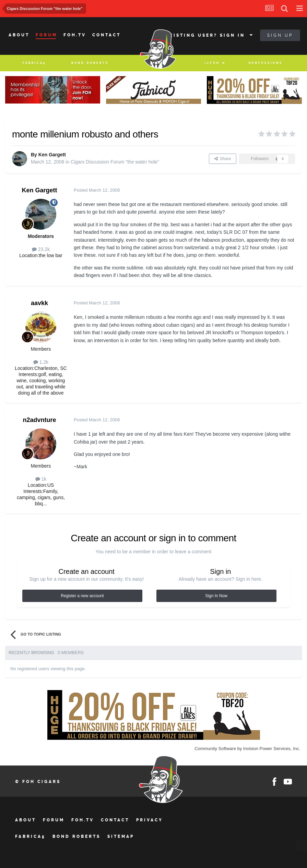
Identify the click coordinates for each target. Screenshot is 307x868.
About (19, 35)
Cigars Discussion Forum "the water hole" (115, 162)
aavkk (39, 303)
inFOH (212, 63)
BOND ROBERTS (90, 63)
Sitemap (121, 836)
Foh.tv (75, 35)
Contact (107, 35)
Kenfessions (266, 63)
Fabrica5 (34, 63)
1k (41, 479)
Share (223, 159)
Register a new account (82, 596)
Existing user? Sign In (210, 35)
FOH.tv (83, 820)
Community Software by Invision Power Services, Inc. (247, 749)
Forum (46, 35)
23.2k (41, 249)
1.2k (41, 362)
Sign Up (280, 35)
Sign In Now (216, 596)
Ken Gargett (52, 155)
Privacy (150, 820)
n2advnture (39, 420)
